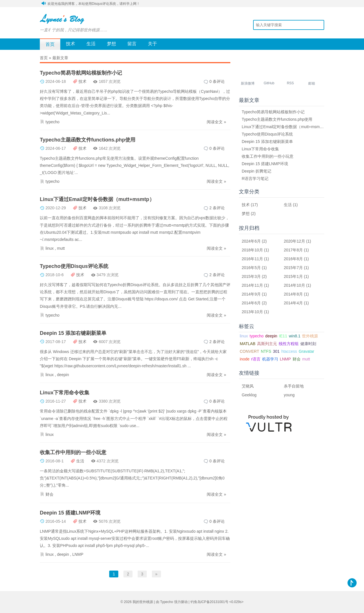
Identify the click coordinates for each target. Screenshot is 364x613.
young (289, 395)
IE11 (283, 336)
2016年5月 (251, 268)
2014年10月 (294, 285)
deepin (63, 375)
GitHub (269, 83)
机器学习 (270, 359)
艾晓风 (248, 386)
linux (50, 248)
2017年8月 (293, 250)
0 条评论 (217, 81)
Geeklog (249, 395)
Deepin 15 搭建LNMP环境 (70, 513)
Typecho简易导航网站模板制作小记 (81, 73)
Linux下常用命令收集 (65, 393)
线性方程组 (289, 344)
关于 (152, 44)
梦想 (111, 44)
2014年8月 (293, 294)
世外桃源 (310, 336)
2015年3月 (251, 276)
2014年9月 (251, 294)
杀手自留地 (294, 386)
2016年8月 (293, 259)
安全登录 (317, 3)
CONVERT (249, 351)
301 (276, 351)
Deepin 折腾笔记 (257, 171)
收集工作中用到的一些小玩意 (73, 452)
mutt (61, 248)
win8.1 (295, 336)
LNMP (78, 554)
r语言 (256, 359)
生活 (91, 44)
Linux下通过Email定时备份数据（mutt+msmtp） (97, 199)
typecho (52, 122)
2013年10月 (252, 312)
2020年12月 (294, 241)
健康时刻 (308, 344)
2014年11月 (252, 285)
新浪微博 (248, 83)
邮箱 (312, 83)
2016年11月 (252, 259)
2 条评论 (217, 208)
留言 (132, 44)
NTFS (266, 351)
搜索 (320, 25)
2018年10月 (252, 250)
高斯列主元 (267, 344)
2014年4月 (293, 303)
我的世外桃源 (143, 602)
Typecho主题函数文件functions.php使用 (88, 140)
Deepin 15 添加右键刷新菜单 (73, 333)
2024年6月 (251, 241)
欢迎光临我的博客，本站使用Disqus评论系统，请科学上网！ (94, 4)
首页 (50, 44)
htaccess (289, 351)
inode (245, 359)
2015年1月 (293, 276)
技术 (71, 44)
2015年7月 (293, 268)
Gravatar (306, 351)
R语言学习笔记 (255, 179)
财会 (49, 494)
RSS (290, 83)
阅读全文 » (216, 122)
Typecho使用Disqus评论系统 (74, 266)
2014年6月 (251, 303)
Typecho (167, 602)
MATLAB (248, 344)
